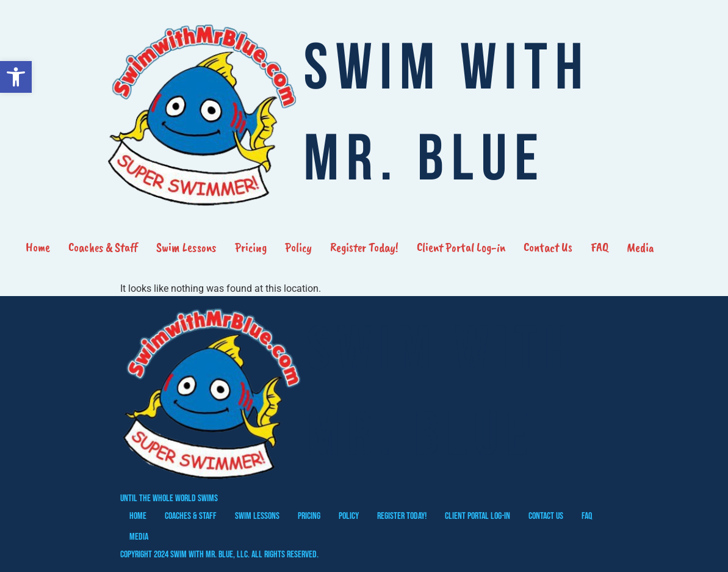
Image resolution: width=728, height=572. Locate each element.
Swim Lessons (186, 247)
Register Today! (364, 247)
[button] (16, 77)
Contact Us (548, 247)
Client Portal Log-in (461, 247)
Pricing (251, 247)
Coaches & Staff (103, 247)
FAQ (600, 247)
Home (38, 247)
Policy (298, 247)
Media (640, 247)
